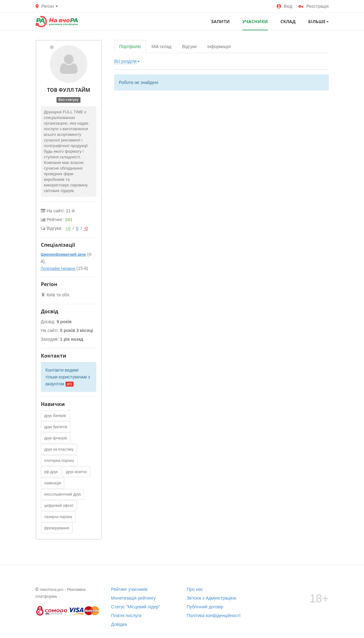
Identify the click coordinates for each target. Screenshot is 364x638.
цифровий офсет (59, 506)
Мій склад (162, 47)
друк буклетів (56, 427)
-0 (86, 228)
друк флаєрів (56, 438)
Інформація (219, 47)
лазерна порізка (58, 517)
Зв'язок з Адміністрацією (212, 598)
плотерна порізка (59, 461)
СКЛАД (288, 21)
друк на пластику (59, 449)
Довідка (119, 624)
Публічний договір (205, 607)
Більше (318, 21)
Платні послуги (126, 616)
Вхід (284, 6)
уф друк (51, 472)
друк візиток (76, 472)
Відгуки (189, 47)
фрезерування (57, 528)
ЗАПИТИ (220, 21)
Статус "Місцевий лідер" (136, 607)
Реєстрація (313, 6)
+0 (68, 228)
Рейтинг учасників (129, 589)
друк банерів (55, 416)
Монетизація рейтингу (133, 598)
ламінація (53, 483)
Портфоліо (130, 47)
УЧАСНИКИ (255, 21)
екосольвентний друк (63, 494)
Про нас (195, 589)
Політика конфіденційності (214, 616)
